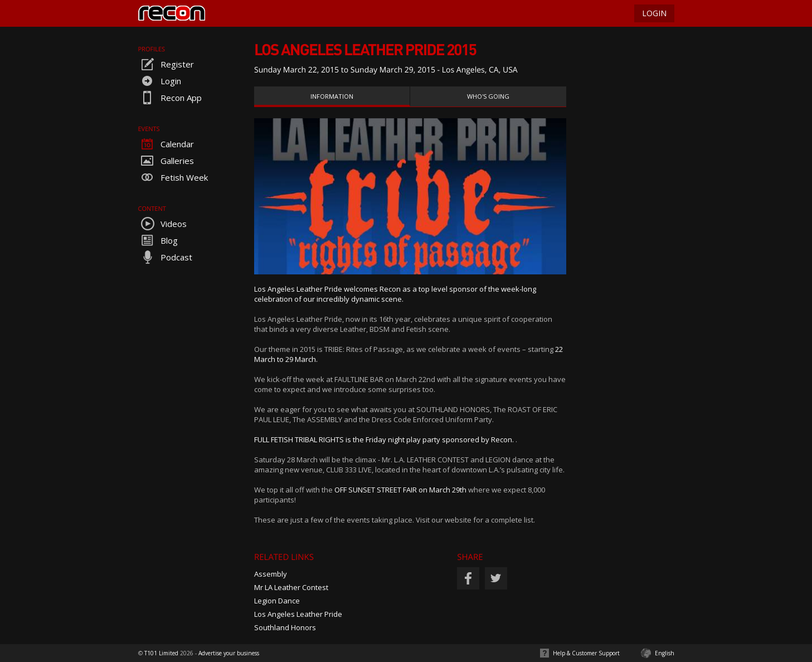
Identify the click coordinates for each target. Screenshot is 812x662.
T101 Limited (161, 653)
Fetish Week (173, 177)
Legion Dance (277, 601)
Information (332, 96)
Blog (158, 240)
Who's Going (488, 96)
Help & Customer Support (586, 653)
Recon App (170, 98)
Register (166, 64)
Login (160, 81)
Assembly (271, 574)
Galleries (166, 161)
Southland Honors (285, 627)
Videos (162, 224)
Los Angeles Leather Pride (298, 614)
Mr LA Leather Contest (291, 587)
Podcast (165, 257)
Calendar (166, 144)
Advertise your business (229, 653)
